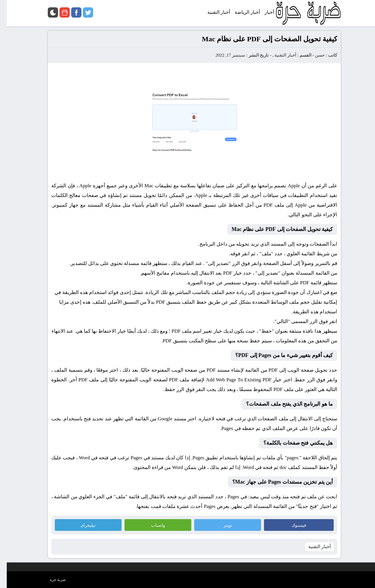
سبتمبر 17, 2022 (224, 55)
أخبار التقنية (279, 55)
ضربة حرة (51, 580)
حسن (313, 55)
